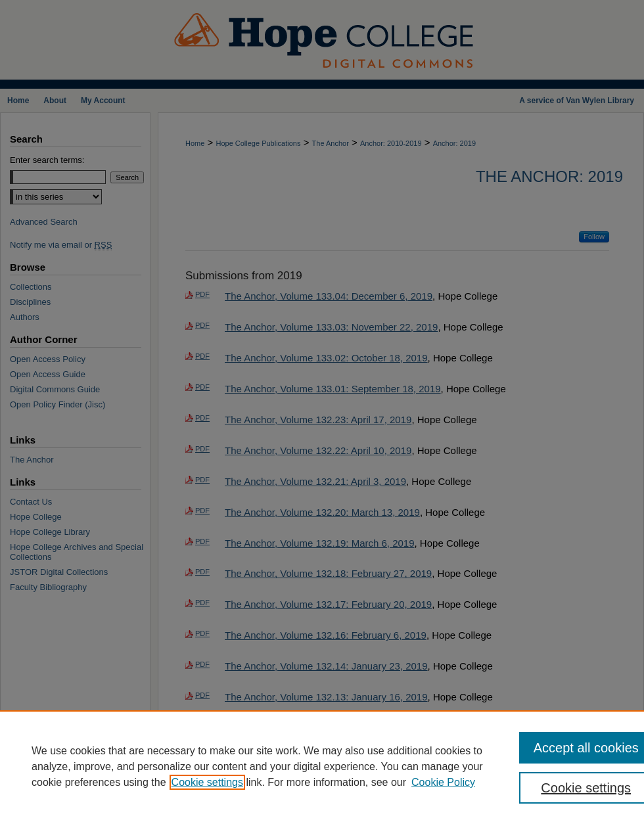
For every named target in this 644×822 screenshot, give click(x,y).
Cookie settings (207, 782)
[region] (322, 766)
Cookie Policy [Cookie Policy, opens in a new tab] (443, 782)
